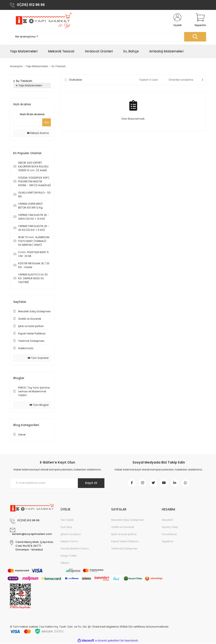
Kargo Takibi (69, 556)
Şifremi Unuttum (71, 535)
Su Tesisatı (59, 66)
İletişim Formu (69, 542)
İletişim (65, 563)
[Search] (108, 37)
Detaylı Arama (38, 133)
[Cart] (200, 21)
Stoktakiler (76, 80)
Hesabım (168, 520)
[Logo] (43, 21)
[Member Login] (177, 21)
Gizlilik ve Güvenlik (123, 527)
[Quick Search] (26, 123)
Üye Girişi (66, 527)
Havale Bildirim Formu (75, 549)
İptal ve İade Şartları (124, 535)
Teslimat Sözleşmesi (124, 549)
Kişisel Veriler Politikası (125, 542)
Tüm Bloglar (39, 405)
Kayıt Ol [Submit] (91, 483)
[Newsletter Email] (57, 483)
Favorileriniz (169, 535)
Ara (47, 122)
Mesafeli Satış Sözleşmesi (127, 520)
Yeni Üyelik (67, 520)
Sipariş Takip (170, 527)
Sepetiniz (167, 542)
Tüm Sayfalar (38, 358)
